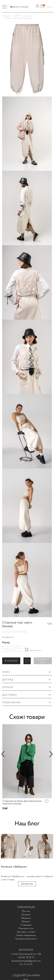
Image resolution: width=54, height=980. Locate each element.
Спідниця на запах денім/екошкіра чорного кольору (22, 802)
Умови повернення (26, 935)
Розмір (6, 643)
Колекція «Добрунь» (14, 867)
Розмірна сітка (26, 928)
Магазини (26, 918)
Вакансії (26, 922)
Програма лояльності (26, 939)
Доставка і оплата (26, 932)
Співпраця (26, 925)
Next (50, 754)
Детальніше (27, 884)
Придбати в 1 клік (43, 661)
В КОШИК (11, 661)
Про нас (26, 911)
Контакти (26, 915)
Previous (4, 754)
